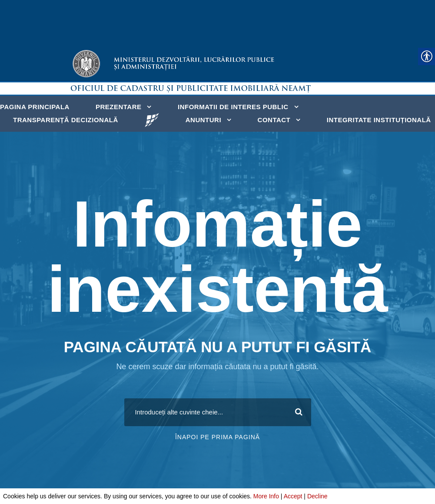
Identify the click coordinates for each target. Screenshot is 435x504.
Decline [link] (317, 496)
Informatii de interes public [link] (233, 107)
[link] (152, 119)
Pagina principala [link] (35, 107)
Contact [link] (274, 120)
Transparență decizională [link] (66, 120)
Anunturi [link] (203, 120)
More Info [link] (266, 496)
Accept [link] (293, 496)
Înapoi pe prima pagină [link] (217, 437)
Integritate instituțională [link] (379, 120)
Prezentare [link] (119, 107)
